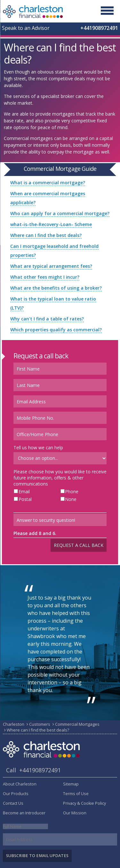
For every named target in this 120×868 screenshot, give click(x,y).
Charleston (14, 724)
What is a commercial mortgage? (48, 183)
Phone (72, 491)
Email (24, 491)
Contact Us (13, 803)
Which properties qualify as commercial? (56, 330)
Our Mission (75, 813)
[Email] (60, 839)
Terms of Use (76, 794)
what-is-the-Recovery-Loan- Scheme (51, 224)
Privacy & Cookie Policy (84, 803)
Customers (40, 724)
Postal (25, 499)
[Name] (25, 826)
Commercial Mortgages (77, 724)
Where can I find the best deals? (46, 235)
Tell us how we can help (38, 447)
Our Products (16, 794)
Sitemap (71, 784)
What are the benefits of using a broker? (56, 288)
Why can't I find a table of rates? (47, 319)
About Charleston (20, 784)
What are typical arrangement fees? (51, 266)
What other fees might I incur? (45, 277)
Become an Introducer (24, 813)
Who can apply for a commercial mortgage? (60, 213)
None (71, 499)
